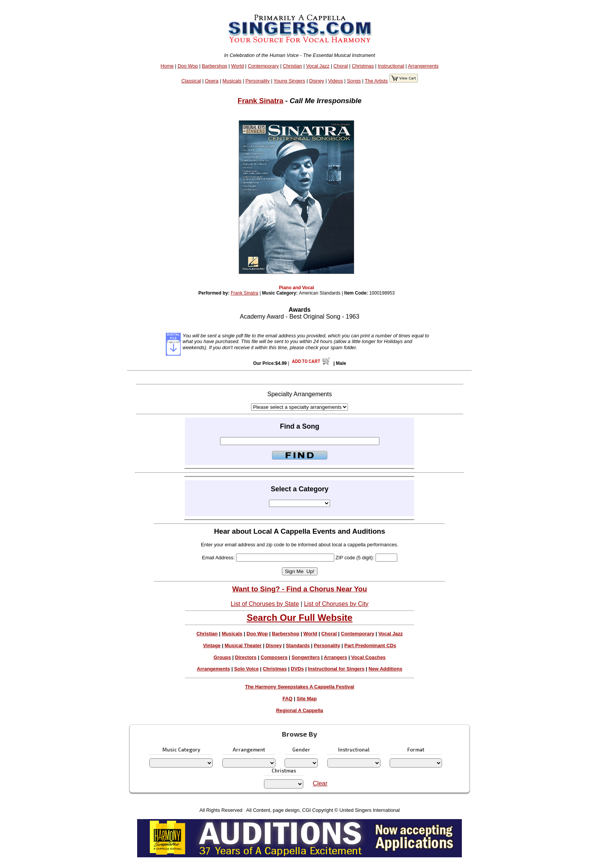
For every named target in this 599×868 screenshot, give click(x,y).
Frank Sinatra (261, 101)
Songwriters (306, 657)
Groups (222, 657)
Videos (336, 81)
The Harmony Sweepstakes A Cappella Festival (299, 687)
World (237, 66)
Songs (354, 81)
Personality (258, 81)
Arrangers (335, 657)
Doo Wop (188, 66)
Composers (274, 657)
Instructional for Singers (336, 669)
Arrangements (423, 66)
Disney (316, 81)
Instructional (391, 66)
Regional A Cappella (300, 710)
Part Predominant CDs (370, 645)
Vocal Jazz (318, 66)
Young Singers (289, 81)
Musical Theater (243, 645)
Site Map (307, 699)
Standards (298, 645)
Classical (191, 81)
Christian (292, 66)
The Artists (376, 81)
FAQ (287, 699)
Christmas (363, 66)
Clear (320, 783)
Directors (246, 657)
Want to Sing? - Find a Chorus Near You (300, 589)
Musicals (232, 81)
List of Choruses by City (336, 604)
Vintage (212, 645)
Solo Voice (246, 669)
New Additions (385, 669)
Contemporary (263, 66)
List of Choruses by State (265, 604)
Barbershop (215, 66)
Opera (212, 81)
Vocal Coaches (368, 657)
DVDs (297, 669)
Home (167, 66)
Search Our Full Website (300, 618)
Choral (341, 66)
